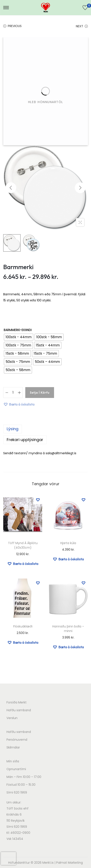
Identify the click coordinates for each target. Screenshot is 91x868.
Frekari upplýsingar (25, 440)
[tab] (45, 429)
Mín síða (13, 761)
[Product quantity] (13, 393)
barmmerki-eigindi (18, 330)
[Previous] (11, 188)
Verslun (12, 718)
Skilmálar (13, 747)
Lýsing (13, 429)
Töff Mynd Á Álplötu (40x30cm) (23, 545)
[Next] (80, 188)
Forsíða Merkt (17, 702)
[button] (19, 404)
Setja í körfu (40, 393)
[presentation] (8, 858)
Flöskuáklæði (23, 626)
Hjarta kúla (68, 543)
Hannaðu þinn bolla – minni (68, 629)
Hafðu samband (19, 710)
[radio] (19, 337)
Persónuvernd (17, 740)
